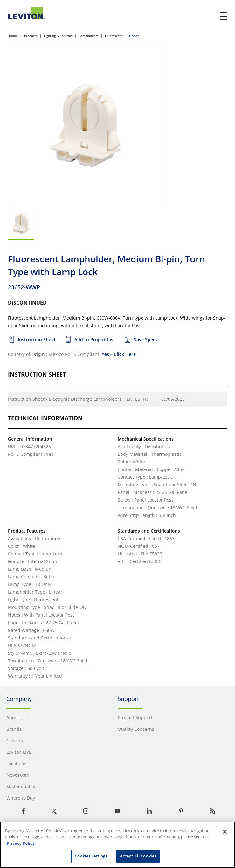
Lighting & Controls (58, 36)
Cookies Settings (91, 856)
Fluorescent (114, 36)
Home (13, 36)
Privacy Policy (21, 843)
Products (31, 36)
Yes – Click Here (119, 354)
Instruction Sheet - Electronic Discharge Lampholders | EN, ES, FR (78, 399)
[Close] (225, 832)
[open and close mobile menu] (224, 16)
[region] (117, 845)
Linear (134, 36)
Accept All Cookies (138, 856)
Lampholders (89, 36)
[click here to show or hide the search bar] (210, 17)
